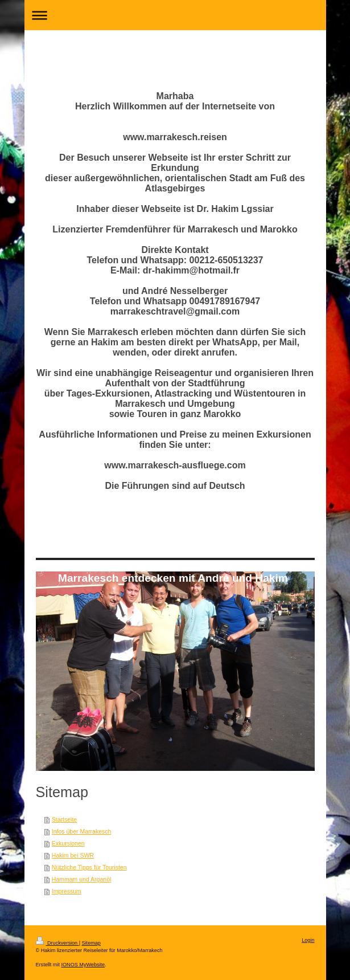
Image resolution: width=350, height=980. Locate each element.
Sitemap (91, 943)
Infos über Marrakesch (81, 831)
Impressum (67, 891)
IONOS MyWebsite (83, 965)
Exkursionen (68, 843)
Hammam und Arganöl (81, 879)
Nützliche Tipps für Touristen (89, 867)
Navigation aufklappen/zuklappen (175, 15)
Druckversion (57, 943)
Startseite (64, 819)
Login (308, 940)
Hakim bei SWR (73, 855)
